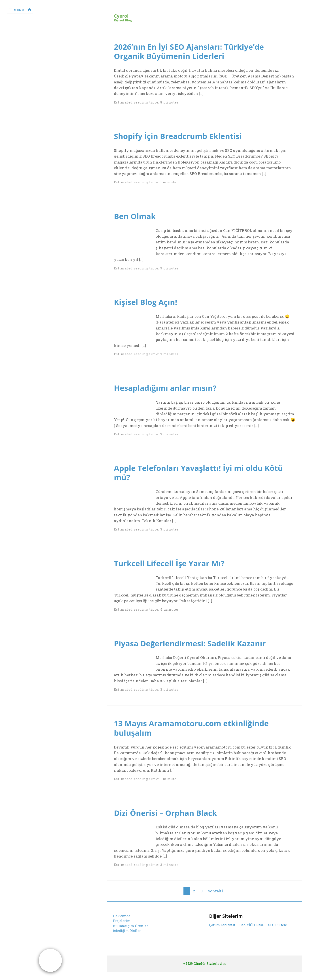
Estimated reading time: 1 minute (145, 182)
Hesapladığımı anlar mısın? (168, 388)
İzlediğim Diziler (127, 936)
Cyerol (121, 16)
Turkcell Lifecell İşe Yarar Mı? (172, 569)
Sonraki (215, 896)
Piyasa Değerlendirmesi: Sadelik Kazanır (193, 649)
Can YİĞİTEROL (251, 930)
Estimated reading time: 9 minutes (146, 268)
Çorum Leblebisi (222, 930)
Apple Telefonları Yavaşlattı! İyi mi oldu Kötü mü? (202, 478)
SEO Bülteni (277, 930)
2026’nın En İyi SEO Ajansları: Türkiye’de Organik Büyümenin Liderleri (192, 51)
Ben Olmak (136, 216)
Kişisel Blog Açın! (147, 302)
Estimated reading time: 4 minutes (146, 615)
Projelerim (122, 926)
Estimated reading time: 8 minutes (146, 102)
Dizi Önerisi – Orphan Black (168, 818)
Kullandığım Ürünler (131, 931)
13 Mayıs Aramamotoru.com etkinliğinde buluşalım (195, 734)
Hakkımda (122, 921)
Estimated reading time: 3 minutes (146, 354)
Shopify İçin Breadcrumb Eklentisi (181, 136)
